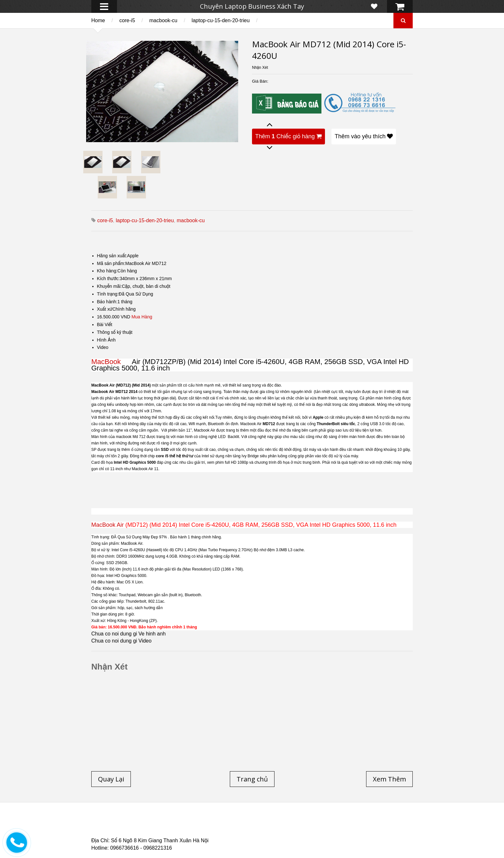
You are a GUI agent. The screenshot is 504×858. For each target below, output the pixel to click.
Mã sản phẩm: (111, 263)
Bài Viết (105, 324)
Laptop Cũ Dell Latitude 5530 (148, 835)
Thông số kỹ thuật (115, 332)
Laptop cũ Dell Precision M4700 (361, 827)
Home (98, 20)
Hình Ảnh (106, 340)
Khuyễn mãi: (110, 286)
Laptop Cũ (305, 824)
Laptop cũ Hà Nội (349, 824)
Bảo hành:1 (108, 302)
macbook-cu (163, 20)
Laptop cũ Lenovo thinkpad (249, 824)
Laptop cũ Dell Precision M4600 (279, 827)
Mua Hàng (142, 317)
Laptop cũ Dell (189, 824)
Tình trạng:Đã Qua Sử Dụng (125, 294)
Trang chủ (103, 824)
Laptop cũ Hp (143, 824)
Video (103, 347)
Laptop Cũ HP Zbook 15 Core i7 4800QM (224, 831)
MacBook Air (108, 525)
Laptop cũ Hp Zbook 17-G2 (307, 831)
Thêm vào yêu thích (364, 136)
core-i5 (127, 20)
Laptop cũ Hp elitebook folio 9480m (192, 827)
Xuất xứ (105, 309)
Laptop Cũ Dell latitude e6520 (226, 835)
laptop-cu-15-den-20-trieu (221, 20)
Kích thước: (108, 278)
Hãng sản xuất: (112, 256)
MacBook (111, 362)
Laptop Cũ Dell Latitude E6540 (137, 831)
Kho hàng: (107, 271)
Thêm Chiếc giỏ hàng (288, 136)
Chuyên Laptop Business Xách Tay (252, 6)
